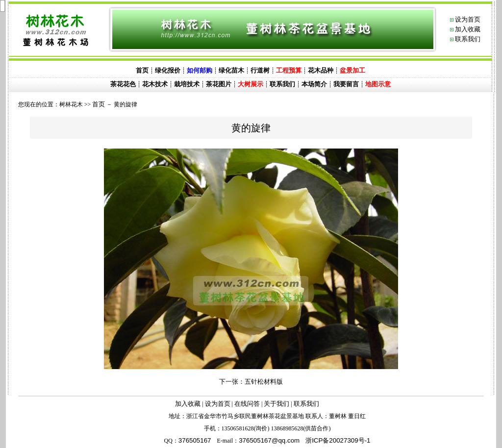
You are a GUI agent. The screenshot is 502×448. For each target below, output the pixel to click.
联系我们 (468, 39)
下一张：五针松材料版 (251, 382)
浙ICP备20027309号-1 (338, 440)
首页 (99, 104)
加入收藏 (468, 29)
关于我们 (276, 404)
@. (269, 440)
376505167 (195, 440)
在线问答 (247, 404)
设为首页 (468, 19)
